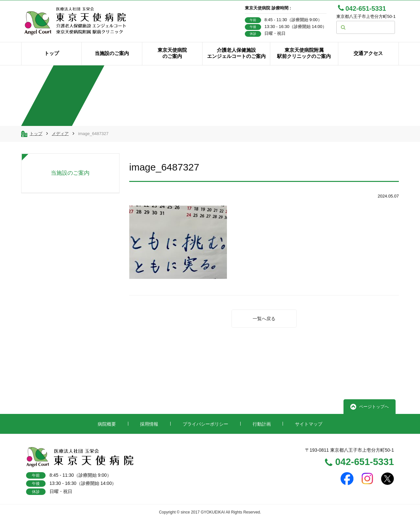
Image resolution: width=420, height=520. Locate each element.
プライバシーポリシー (205, 424)
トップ (36, 134)
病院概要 (107, 424)
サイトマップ (309, 424)
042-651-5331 (359, 463)
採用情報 (149, 424)
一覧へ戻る (264, 319)
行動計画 (262, 424)
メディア (60, 134)
